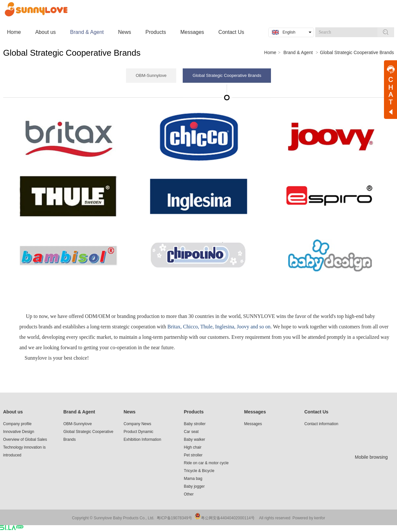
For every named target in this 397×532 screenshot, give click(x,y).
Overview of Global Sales (25, 439)
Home (270, 52)
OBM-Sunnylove (78, 424)
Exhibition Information (142, 439)
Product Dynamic (139, 432)
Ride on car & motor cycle (206, 463)
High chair (193, 447)
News (130, 412)
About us (13, 412)
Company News (138, 424)
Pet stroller (193, 455)
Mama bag (193, 479)
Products (194, 412)
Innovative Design (19, 432)
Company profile (17, 424)
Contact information (321, 424)
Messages (255, 412)
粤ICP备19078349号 (174, 518)
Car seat (191, 432)
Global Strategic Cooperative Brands (357, 52)
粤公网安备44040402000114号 (228, 518)
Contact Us (317, 412)
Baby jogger (194, 486)
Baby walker (195, 439)
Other (189, 494)
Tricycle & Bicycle (199, 471)
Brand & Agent (298, 52)
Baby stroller (195, 424)
